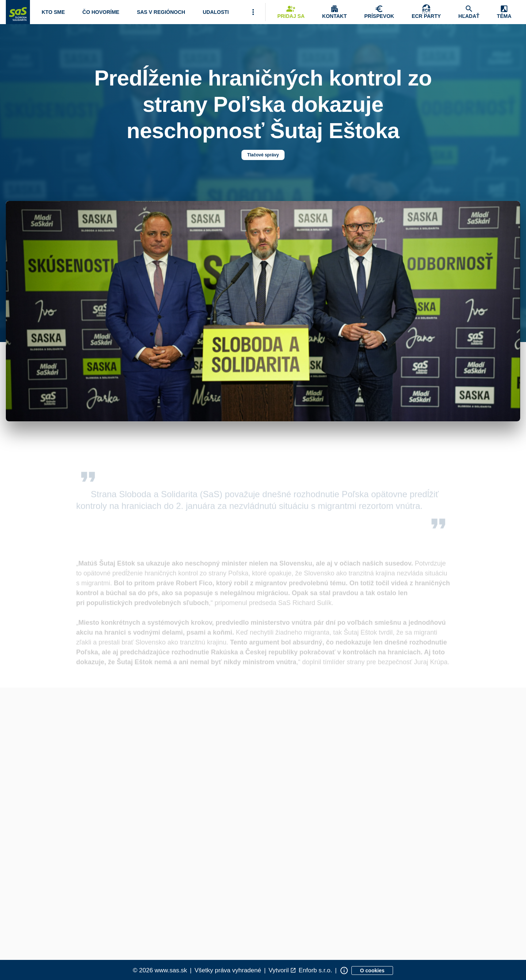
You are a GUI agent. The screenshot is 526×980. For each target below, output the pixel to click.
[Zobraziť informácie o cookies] (372, 970)
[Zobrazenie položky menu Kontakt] (334, 12)
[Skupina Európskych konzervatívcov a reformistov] (426, 12)
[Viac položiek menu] (253, 12)
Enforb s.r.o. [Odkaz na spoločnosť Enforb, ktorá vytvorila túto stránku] (315, 970)
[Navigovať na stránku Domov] (18, 12)
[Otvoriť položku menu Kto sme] (53, 12)
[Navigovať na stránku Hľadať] (469, 12)
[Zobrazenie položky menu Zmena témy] (504, 12)
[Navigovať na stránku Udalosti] (216, 12)
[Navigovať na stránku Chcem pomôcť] (379, 12)
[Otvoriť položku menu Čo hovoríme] (101, 12)
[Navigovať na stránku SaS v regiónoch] (161, 12)
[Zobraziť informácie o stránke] (344, 970)
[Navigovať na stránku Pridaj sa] (291, 12)
